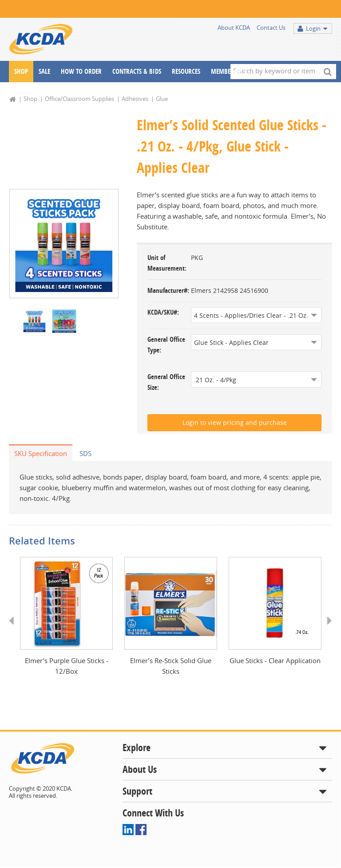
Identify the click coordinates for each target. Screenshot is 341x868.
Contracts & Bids (137, 71)
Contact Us (271, 28)
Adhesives (135, 99)
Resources (186, 71)
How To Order (81, 71)
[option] (64, 244)
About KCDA (234, 28)
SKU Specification (41, 453)
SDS (85, 453)
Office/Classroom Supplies (79, 99)
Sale (44, 71)
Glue (162, 99)
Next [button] (327, 629)
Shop (21, 71)
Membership (228, 71)
